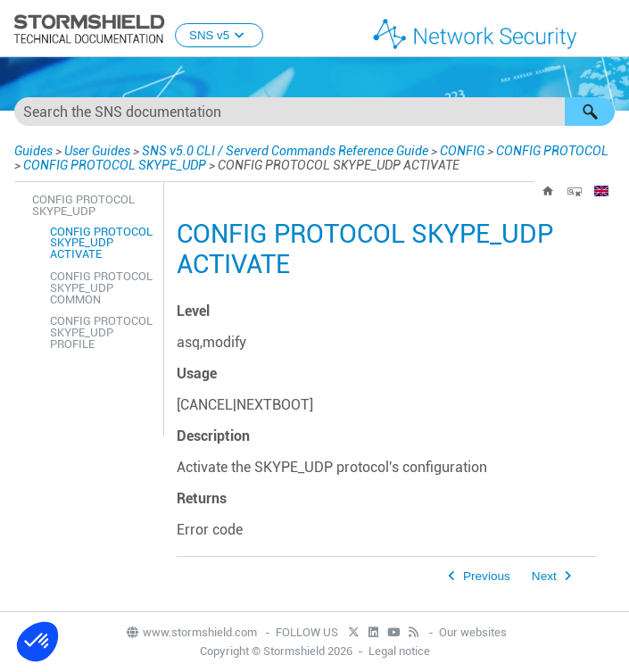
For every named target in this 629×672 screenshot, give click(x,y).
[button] (590, 112)
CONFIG (462, 151)
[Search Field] (314, 112)
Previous (487, 576)
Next (544, 576)
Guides (33, 151)
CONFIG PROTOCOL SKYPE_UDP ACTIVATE (101, 243)
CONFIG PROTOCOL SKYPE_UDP (115, 165)
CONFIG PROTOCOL (552, 151)
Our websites (473, 632)
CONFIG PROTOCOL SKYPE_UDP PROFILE (101, 332)
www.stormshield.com (191, 632)
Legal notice (399, 651)
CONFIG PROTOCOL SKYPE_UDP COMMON (101, 288)
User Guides (97, 151)
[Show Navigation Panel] (608, 29)
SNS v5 (219, 35)
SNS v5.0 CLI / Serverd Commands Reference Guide (285, 151)
